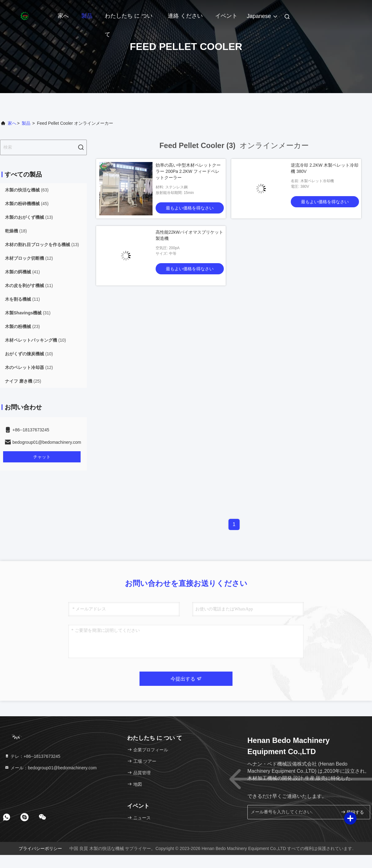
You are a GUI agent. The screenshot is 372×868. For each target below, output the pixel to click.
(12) (29, 258)
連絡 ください (185, 16)
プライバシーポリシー (40, 848)
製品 (87, 16)
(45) (27, 204)
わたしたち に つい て (129, 19)
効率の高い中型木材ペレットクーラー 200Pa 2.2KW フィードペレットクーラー (188, 171)
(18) (16, 231)
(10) (35, 340)
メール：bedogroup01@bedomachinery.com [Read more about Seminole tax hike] (51, 768)
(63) (27, 190)
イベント (226, 16)
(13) (29, 217)
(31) (28, 313)
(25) (23, 381)
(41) (22, 272)
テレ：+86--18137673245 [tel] (32, 756)
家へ (63, 16)
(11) (29, 286)
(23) (22, 326)
